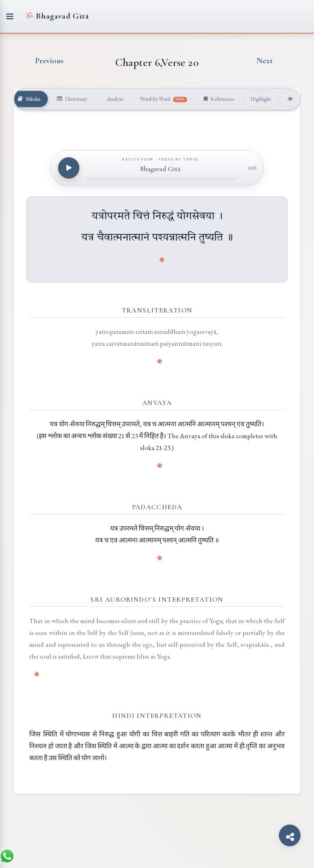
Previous (50, 61)
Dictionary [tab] (72, 99)
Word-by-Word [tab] (164, 99)
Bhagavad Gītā (57, 16)
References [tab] (219, 99)
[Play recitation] (69, 168)
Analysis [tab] (114, 99)
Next (265, 61)
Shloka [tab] (29, 99)
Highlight (261, 99)
